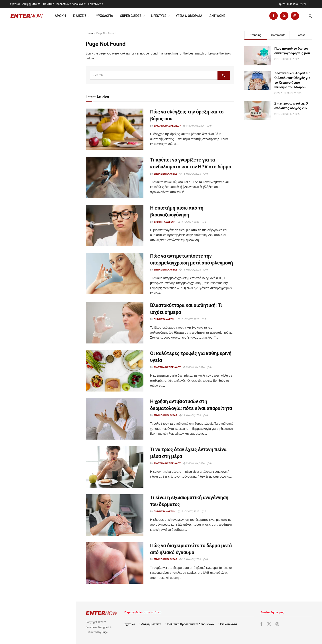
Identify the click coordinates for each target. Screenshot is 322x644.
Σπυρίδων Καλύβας (165, 174)
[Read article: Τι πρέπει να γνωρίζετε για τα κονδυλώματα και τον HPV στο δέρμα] (115, 177)
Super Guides (131, 16)
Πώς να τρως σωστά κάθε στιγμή (47, 296)
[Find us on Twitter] (284, 16)
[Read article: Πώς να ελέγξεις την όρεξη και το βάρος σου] (115, 129)
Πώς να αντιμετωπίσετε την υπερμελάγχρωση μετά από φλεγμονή (43, 132)
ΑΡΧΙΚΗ (60, 16)
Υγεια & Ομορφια (189, 16)
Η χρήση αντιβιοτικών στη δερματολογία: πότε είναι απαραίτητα (42, 204)
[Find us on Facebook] (274, 16)
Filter (65, 29)
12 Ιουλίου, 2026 (189, 512)
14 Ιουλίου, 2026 (194, 126)
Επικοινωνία (96, 4)
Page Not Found (106, 33)
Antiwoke (217, 16)
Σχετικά (15, 4)
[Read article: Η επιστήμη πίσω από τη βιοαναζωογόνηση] (115, 225)
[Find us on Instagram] (295, 16)
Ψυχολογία (104, 16)
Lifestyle (159, 16)
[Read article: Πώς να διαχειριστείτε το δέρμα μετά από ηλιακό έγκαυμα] (115, 563)
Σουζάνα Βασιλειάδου (167, 126)
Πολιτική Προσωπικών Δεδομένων (64, 4)
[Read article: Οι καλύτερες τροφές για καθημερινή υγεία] (115, 371)
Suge (105, 632)
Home (89, 33)
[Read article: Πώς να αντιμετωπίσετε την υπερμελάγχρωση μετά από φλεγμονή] (115, 273)
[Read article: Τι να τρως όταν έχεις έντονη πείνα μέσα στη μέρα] (115, 467)
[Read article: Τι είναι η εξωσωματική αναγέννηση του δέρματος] (115, 515)
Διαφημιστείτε (31, 4)
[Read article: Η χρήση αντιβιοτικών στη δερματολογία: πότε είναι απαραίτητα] (115, 419)
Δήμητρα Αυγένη (165, 222)
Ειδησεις (80, 16)
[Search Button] (310, 16)
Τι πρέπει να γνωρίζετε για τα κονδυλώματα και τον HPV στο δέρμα (45, 83)
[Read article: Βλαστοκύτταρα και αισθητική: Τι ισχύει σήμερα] (115, 323)
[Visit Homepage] (27, 16)
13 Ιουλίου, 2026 (190, 270)
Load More (38, 346)
